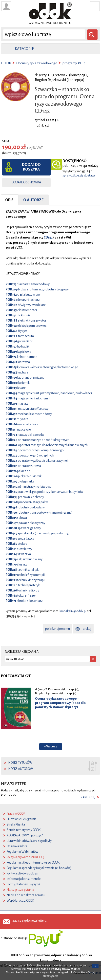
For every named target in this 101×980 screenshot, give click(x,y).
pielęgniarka (20, 481)
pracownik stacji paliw (27, 502)
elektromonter (21, 310)
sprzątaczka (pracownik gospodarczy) (38, 533)
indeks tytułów (20, 763)
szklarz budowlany (24, 559)
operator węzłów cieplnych (30, 456)
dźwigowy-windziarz (26, 305)
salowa (16, 518)
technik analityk (22, 570)
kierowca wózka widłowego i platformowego (42, 367)
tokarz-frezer (21, 596)
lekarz (16, 388)
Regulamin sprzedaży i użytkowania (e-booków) (39, 868)
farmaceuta (20, 336)
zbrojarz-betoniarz (24, 601)
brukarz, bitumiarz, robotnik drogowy (37, 289)
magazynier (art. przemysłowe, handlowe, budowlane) (49, 393)
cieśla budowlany (23, 295)
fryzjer (16, 331)
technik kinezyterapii (25, 580)
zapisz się (88, 797)
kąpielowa (18, 352)
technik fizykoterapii (25, 575)
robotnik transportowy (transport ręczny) (39, 513)
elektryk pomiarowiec (26, 326)
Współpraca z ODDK (20, 901)
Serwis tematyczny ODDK (24, 830)
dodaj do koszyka (31, 167)
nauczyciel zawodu (25, 435)
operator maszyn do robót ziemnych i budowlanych (47, 445)
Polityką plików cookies (66, 969)
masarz (17, 404)
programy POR (74, 63)
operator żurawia (23, 466)
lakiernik (18, 383)
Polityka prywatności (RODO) (26, 857)
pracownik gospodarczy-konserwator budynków (44, 492)
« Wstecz (51, 746)
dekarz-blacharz (23, 300)
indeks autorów (20, 769)
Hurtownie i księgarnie (22, 819)
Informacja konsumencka (24, 879)
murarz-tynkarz (22, 424)
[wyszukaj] (44, 34)
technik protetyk (23, 585)
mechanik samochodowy (29, 414)
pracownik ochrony (25, 497)
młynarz (17, 419)
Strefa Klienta (16, 825)
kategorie (24, 49)
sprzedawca (20, 539)
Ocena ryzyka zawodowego (37, 63)
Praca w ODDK (16, 814)
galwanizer (19, 341)
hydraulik (18, 347)
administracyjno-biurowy (29, 487)
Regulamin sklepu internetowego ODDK (33, 863)
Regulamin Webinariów (22, 852)
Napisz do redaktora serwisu (26, 895)
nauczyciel (19, 430)
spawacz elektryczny (25, 523)
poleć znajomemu (58, 629)
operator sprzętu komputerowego (35, 450)
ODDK (6, 63)
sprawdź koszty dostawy (79, 175)
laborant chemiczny (25, 378)
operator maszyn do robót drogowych (38, 440)
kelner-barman (21, 357)
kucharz (17, 372)
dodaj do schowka (26, 182)
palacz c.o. (18, 471)
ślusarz (16, 565)
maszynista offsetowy (27, 409)
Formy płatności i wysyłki (23, 884)
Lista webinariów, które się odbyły (29, 841)
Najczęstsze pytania (20, 890)
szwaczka (18, 554)
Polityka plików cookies (22, 873)
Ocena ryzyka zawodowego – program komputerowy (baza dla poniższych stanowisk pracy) (60, 703)
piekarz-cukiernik (24, 476)
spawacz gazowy (23, 528)
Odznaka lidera (17, 846)
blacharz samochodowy (28, 284)
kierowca (18, 362)
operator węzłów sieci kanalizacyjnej (37, 461)
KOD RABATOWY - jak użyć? (25, 835)
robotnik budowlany (25, 507)
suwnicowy (19, 549)
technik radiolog (22, 590)
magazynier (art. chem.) (28, 398)
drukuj (87, 629)
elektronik (18, 315)
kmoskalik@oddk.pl (73, 611)
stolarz (17, 544)
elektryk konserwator (26, 321)
